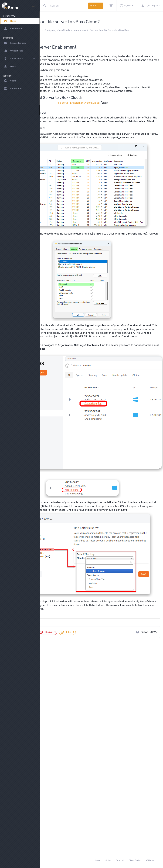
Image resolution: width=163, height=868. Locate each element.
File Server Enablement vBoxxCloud (97, 110)
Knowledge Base (54, 30)
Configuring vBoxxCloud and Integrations (103, 30)
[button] (111, 6)
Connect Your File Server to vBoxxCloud (70, 33)
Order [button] (96, 6)
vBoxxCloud (72, 30)
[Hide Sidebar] (33, 6)
